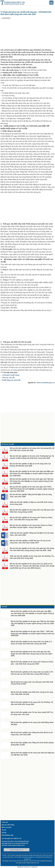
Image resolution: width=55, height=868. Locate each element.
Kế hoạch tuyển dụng (11, 375)
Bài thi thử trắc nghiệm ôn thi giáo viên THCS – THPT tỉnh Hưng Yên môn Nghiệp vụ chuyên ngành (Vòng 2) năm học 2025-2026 (33, 633)
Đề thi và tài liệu (7, 827)
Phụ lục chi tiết (8, 378)
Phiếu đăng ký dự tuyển (11, 380)
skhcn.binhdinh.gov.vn (46, 383)
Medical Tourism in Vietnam (27, 867)
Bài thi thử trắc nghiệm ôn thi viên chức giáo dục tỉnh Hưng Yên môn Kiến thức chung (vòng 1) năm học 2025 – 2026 (32, 654)
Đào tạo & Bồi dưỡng (8, 825)
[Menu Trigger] (51, 3)
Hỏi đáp (4, 833)
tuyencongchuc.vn (17, 850)
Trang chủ (5, 822)
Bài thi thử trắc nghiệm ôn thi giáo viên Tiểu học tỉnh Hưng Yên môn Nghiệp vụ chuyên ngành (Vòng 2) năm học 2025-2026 (33, 623)
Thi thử (4, 830)
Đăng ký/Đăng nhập (8, 835)
